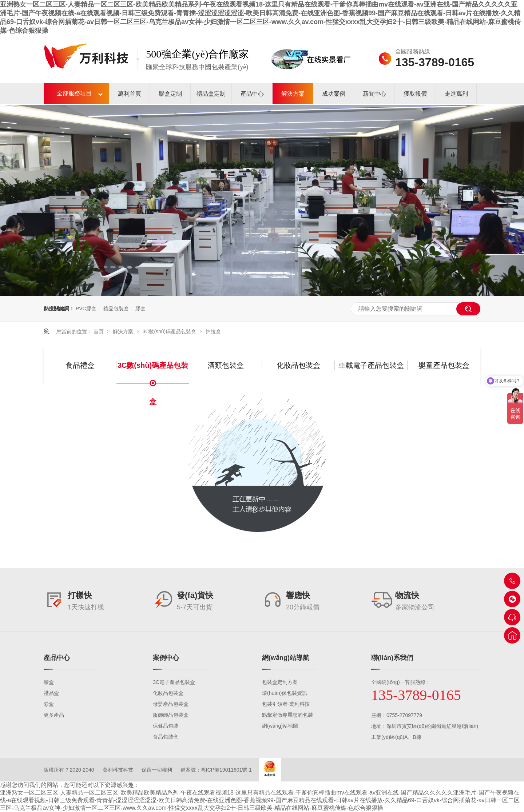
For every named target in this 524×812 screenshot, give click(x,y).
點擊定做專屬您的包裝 (287, 715)
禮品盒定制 (211, 94)
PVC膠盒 (86, 309)
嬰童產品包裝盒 (444, 365)
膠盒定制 (170, 94)
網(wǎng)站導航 (286, 658)
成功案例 (334, 94)
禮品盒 (51, 693)
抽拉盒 (213, 331)
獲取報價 (415, 94)
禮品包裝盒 (116, 309)
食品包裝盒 (166, 737)
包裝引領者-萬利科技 (286, 704)
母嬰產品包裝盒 (171, 704)
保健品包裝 (166, 726)
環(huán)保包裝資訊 (285, 693)
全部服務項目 (74, 93)
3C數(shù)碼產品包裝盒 (170, 331)
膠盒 (140, 309)
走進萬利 (456, 94)
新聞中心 (374, 94)
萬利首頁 (130, 94)
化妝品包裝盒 (298, 365)
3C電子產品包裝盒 (174, 682)
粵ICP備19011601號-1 (226, 770)
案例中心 (166, 658)
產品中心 (252, 94)
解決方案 (293, 94)
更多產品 (54, 715)
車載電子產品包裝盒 (371, 365)
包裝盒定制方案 (280, 682)
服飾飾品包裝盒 (171, 715)
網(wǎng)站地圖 (280, 726)
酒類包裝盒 (226, 365)
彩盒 (49, 704)
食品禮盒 (80, 365)
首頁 (99, 331)
